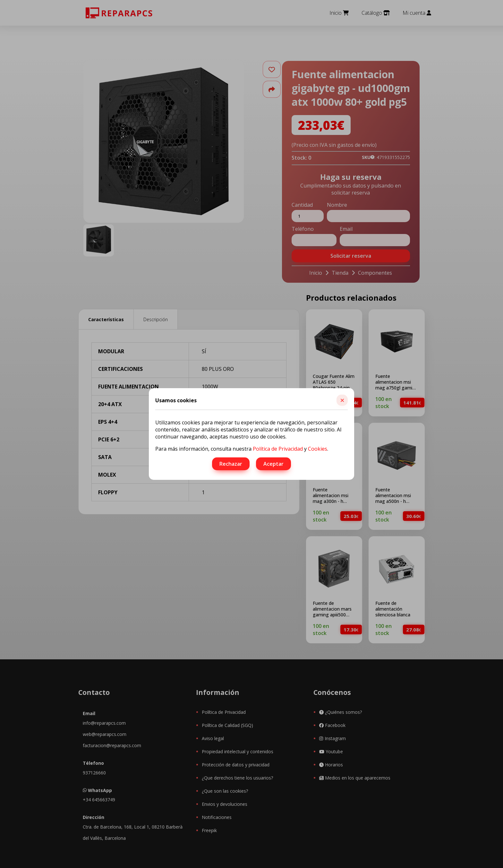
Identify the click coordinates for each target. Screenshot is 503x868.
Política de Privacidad (278, 449)
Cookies (318, 449)
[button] (342, 400)
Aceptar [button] (273, 464)
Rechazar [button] (231, 464)
